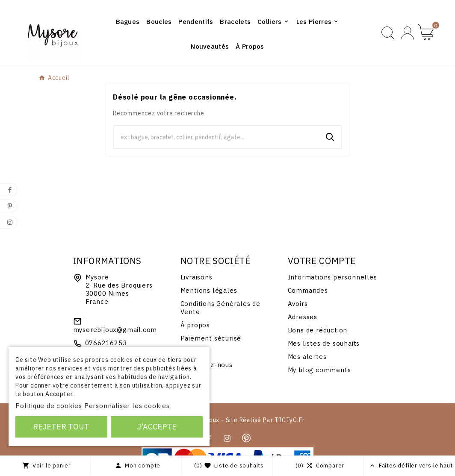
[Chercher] (216, 137)
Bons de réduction (318, 330)
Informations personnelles (332, 277)
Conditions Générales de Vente (220, 308)
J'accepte (157, 427)
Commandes (308, 290)
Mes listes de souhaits (324, 343)
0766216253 (106, 343)
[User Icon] (407, 33)
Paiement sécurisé (211, 338)
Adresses (303, 317)
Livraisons (196, 277)
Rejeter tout (61, 427)
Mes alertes (307, 357)
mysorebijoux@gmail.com (115, 330)
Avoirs (298, 304)
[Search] (330, 137)
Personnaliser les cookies (127, 406)
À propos (195, 325)
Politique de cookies (49, 406)
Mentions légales (209, 290)
